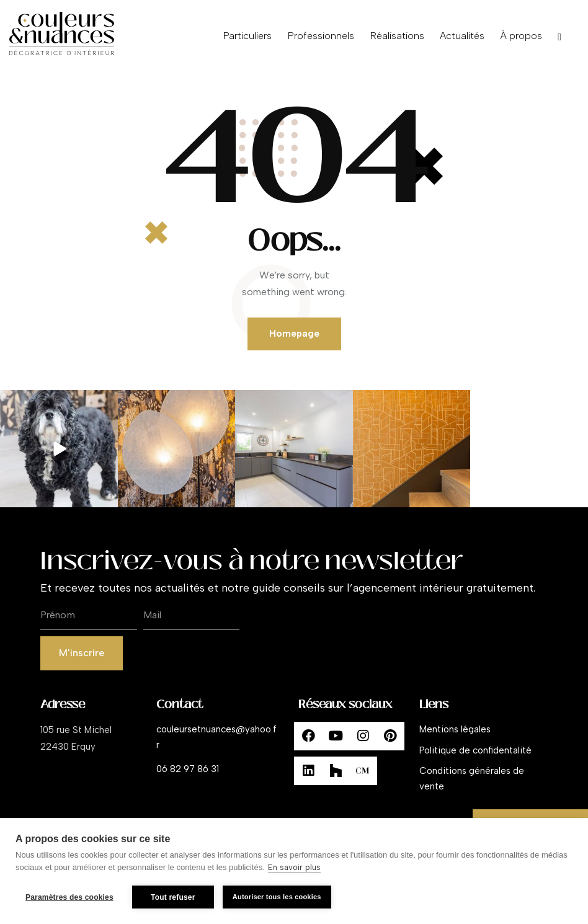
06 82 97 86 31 (188, 769)
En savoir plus (294, 867)
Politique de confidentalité (475, 750)
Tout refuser (173, 897)
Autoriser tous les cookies (277, 897)
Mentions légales (455, 729)
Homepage (294, 334)
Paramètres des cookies (69, 897)
